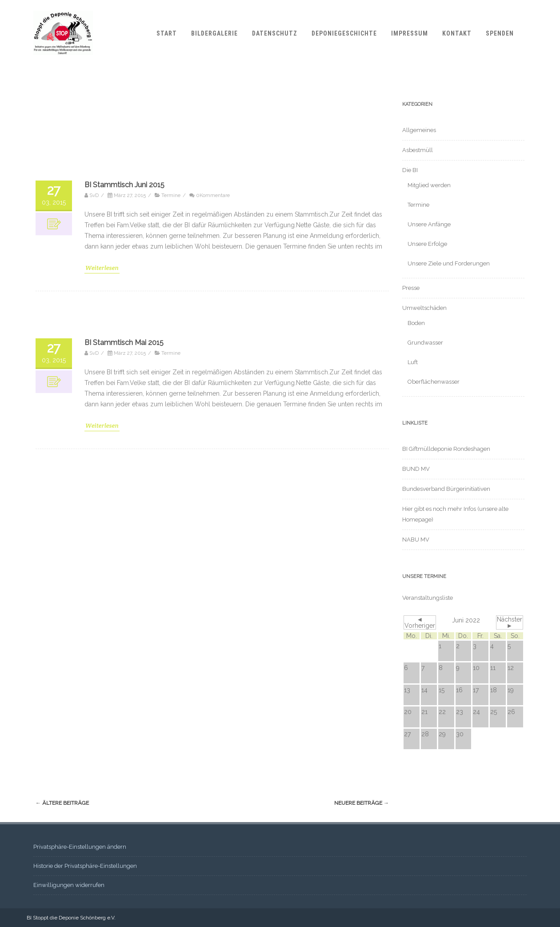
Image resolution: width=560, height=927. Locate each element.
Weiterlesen (102, 806)
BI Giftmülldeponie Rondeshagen (446, 449)
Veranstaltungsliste (428, 598)
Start (167, 33)
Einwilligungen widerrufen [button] (69, 885)
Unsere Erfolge (427, 244)
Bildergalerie (214, 33)
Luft (413, 362)
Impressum (410, 33)
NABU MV (416, 540)
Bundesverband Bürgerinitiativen (446, 489)
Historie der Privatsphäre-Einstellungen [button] (85, 866)
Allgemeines (419, 130)
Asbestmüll (418, 150)
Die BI (410, 170)
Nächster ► (510, 622)
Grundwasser (425, 343)
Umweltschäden (424, 308)
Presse (411, 288)
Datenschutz (275, 33)
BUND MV (416, 469)
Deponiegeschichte (344, 33)
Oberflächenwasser (434, 382)
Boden (416, 323)
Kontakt (457, 33)
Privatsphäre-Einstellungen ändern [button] (80, 847)
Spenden (500, 33)
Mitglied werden (429, 185)
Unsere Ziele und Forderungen (449, 263)
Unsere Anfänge (429, 224)
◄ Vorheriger (420, 622)
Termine (418, 205)
